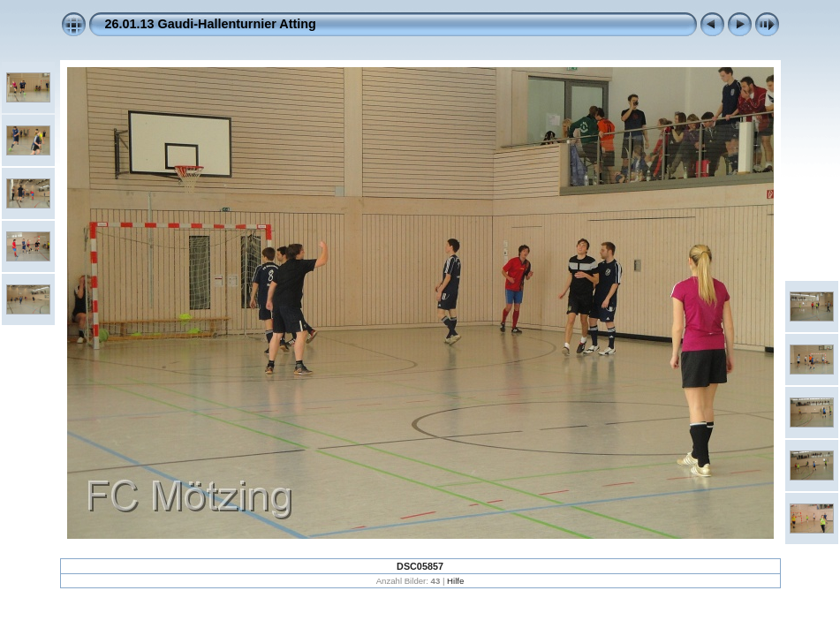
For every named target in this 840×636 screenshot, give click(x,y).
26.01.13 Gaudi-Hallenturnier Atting (211, 24)
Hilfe (455, 581)
